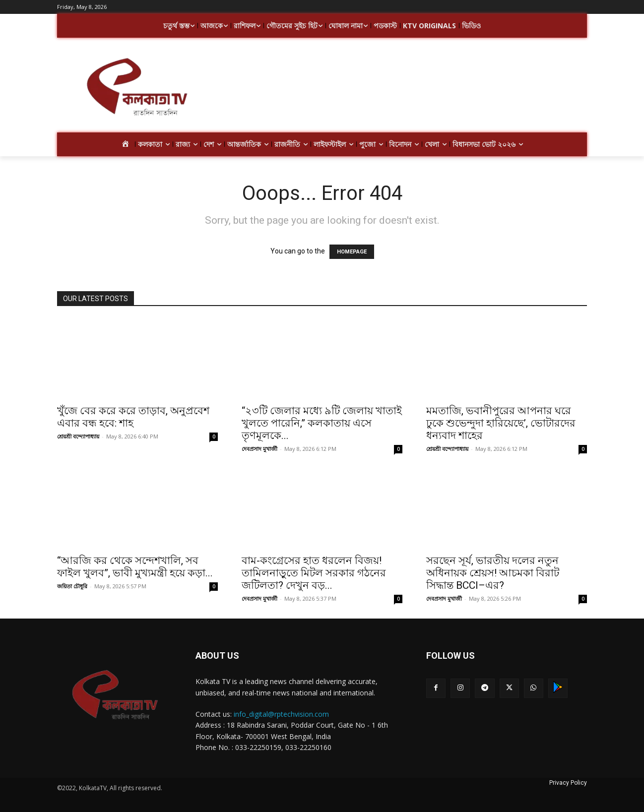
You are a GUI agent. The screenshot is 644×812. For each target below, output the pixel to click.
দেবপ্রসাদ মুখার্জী (259, 449)
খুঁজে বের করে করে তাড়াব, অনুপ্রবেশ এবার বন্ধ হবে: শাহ (133, 417)
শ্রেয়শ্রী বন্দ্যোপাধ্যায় (78, 436)
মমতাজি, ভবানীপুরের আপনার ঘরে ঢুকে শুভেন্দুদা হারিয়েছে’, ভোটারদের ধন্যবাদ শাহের (501, 423)
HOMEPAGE (352, 252)
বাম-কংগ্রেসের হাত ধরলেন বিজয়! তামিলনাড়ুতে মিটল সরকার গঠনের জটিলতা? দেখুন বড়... (314, 573)
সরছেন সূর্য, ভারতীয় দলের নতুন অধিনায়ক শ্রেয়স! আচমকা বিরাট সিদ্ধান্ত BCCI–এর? (493, 573)
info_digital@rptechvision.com (281, 714)
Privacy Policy (568, 783)
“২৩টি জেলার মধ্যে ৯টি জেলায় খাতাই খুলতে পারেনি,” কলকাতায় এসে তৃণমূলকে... (322, 423)
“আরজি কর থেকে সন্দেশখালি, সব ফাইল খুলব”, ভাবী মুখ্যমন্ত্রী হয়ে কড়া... (135, 567)
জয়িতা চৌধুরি (72, 586)
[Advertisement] (401, 88)
